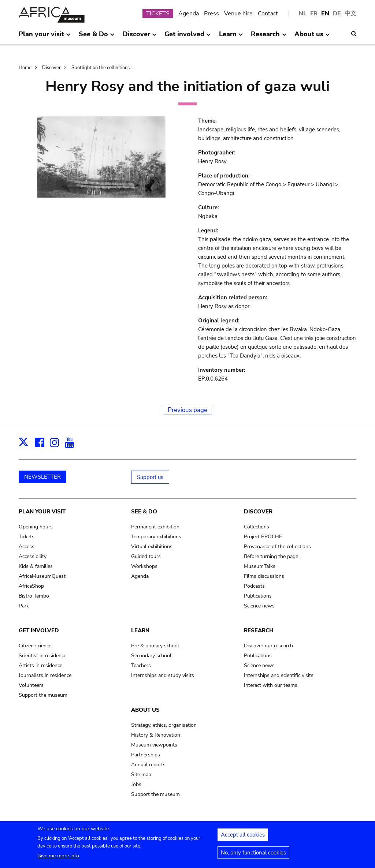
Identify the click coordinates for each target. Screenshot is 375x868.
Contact (268, 14)
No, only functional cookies (253, 856)
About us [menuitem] (312, 37)
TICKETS (158, 14)
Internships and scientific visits (279, 675)
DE (337, 14)
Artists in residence (40, 665)
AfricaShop (31, 586)
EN (325, 14)
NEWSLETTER (42, 477)
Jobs (136, 784)
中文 (350, 14)
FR (314, 14)
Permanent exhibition (155, 527)
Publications (258, 596)
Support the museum (43, 695)
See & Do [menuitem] (97, 37)
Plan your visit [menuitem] (45, 37)
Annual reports (148, 765)
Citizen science (35, 646)
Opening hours (36, 527)
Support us (150, 477)
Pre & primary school (155, 646)
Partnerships (146, 755)
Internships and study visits (163, 675)
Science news (259, 606)
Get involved (39, 631)
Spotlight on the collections (101, 68)
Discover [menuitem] (140, 37)
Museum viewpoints (154, 745)
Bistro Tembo (34, 596)
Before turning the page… (273, 556)
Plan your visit (42, 512)
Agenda (189, 14)
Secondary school (151, 656)
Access (27, 547)
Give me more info (58, 859)
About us (145, 710)
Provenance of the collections (277, 547)
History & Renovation (156, 735)
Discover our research (268, 646)
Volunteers (31, 685)
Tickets (27, 537)
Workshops (144, 566)
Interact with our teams (271, 685)
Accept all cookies (243, 838)
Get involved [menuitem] (188, 37)
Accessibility (33, 556)
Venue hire (238, 14)
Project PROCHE (263, 537)
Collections (257, 527)
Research (259, 631)
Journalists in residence (45, 675)
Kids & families (36, 566)
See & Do (144, 512)
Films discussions (264, 576)
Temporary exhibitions (156, 537)
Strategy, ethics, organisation (164, 725)
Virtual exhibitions (152, 547)
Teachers (141, 665)
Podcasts (254, 586)
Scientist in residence (42, 656)
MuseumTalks (260, 566)
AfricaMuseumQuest (42, 576)
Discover (51, 68)
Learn (140, 631)
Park (24, 606)
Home (25, 68)
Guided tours (146, 556)
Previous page (187, 410)
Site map (141, 775)
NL (303, 14)
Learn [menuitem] (231, 37)
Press (211, 14)
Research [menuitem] (269, 37)
